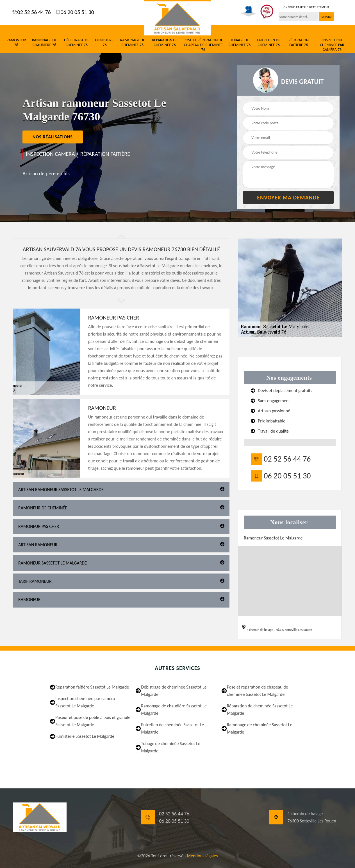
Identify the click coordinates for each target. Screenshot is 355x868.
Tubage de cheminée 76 (240, 43)
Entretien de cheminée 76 (269, 43)
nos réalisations (53, 137)
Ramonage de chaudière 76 (44, 43)
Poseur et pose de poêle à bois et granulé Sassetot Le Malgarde (93, 721)
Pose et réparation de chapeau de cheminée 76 (203, 45)
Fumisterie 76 (105, 43)
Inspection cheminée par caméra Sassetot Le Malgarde (85, 702)
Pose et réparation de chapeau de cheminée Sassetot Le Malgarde (258, 691)
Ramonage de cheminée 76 (133, 43)
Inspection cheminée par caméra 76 (332, 45)
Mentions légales (202, 856)
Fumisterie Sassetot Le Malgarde (85, 736)
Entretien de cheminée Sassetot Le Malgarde (172, 728)
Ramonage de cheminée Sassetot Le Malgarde (260, 728)
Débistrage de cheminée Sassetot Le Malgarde (174, 691)
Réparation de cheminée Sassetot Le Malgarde (260, 710)
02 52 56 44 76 (33, 12)
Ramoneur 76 (16, 43)
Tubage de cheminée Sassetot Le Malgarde (170, 747)
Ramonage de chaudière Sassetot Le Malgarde (174, 710)
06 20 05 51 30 (77, 12)
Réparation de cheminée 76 (165, 43)
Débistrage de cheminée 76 (77, 43)
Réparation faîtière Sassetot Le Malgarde (92, 687)
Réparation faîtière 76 (299, 43)
